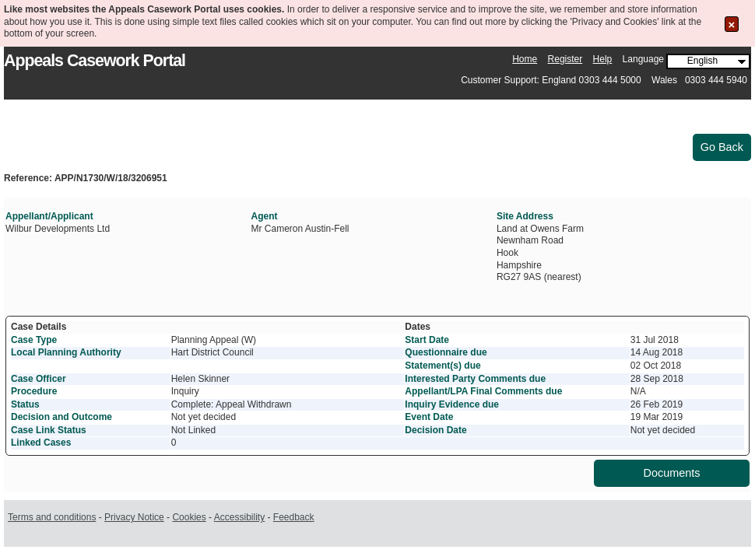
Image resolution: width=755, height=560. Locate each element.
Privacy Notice (134, 517)
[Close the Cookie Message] (732, 24)
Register (565, 59)
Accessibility (239, 517)
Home (525, 59)
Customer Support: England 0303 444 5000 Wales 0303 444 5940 (604, 80)
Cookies (189, 517)
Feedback (294, 517)
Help (603, 59)
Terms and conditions (52, 517)
